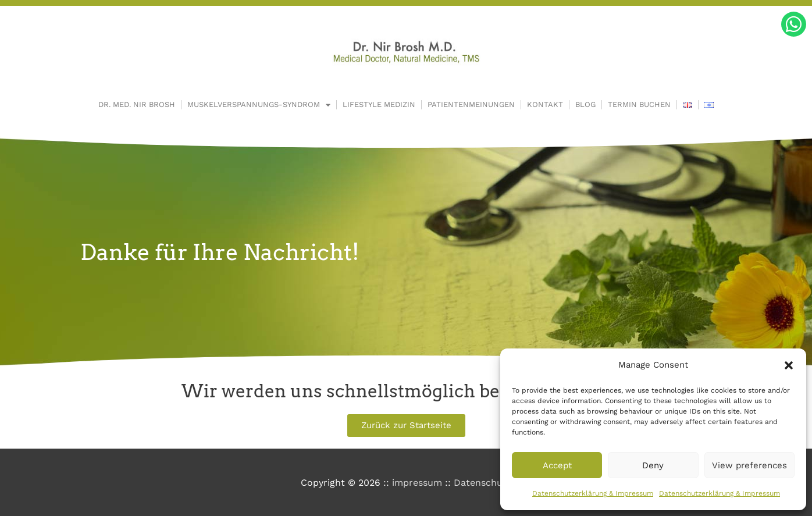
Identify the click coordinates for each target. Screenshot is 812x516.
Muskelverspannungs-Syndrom (259, 105)
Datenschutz (483, 483)
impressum (417, 483)
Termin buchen (639, 104)
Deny (653, 465)
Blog (585, 104)
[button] (789, 365)
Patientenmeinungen (471, 104)
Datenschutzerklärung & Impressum (593, 493)
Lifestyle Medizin (379, 104)
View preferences (749, 465)
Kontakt (545, 104)
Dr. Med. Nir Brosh (137, 104)
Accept (557, 465)
